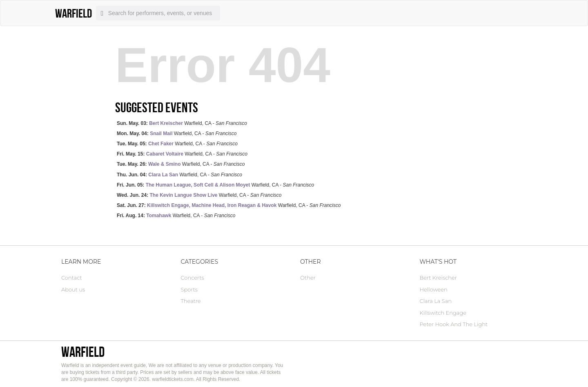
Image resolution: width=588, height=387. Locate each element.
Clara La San (436, 301)
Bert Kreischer (438, 278)
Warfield (83, 352)
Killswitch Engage (443, 313)
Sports (189, 289)
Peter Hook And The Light (454, 324)
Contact (72, 278)
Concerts (193, 278)
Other (308, 278)
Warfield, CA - (182, 123)
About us (73, 289)
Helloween (434, 289)
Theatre (191, 301)
